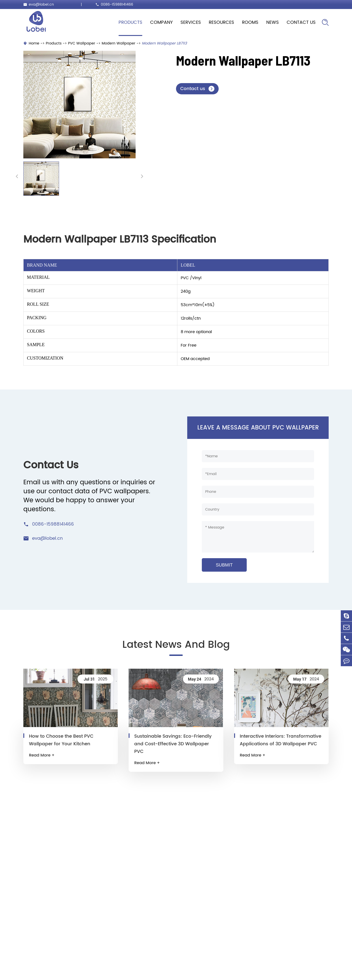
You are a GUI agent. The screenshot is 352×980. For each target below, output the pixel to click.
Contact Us (301, 23)
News (273, 23)
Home (34, 43)
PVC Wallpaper (82, 43)
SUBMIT (224, 565)
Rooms (250, 23)
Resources (221, 23)
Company (161, 23)
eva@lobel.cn (41, 4)
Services (191, 23)
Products (130, 23)
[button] (17, 176)
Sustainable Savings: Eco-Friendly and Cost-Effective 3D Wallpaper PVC (173, 744)
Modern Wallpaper (119, 43)
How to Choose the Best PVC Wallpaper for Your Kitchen (61, 740)
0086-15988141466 (117, 4)
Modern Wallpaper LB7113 (164, 43)
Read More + (42, 755)
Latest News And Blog (176, 645)
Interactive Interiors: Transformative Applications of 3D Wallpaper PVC (280, 740)
